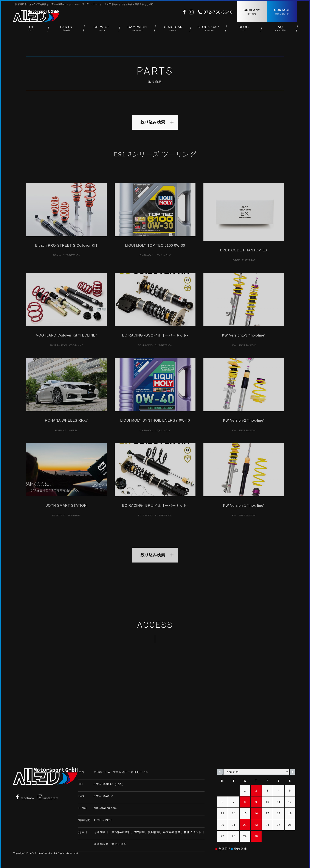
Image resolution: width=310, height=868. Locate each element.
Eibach (57, 255)
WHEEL (73, 430)
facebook (25, 798)
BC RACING (145, 345)
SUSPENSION (72, 255)
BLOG (244, 30)
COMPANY (252, 12)
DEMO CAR (173, 30)
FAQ (279, 30)
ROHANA (61, 430)
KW (234, 345)
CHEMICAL (147, 255)
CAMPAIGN (137, 30)
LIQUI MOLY (163, 255)
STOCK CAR (208, 30)
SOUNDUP (74, 516)
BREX (236, 260)
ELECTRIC (249, 260)
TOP (31, 30)
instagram (48, 798)
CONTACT (282, 12)
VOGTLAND (76, 345)
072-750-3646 (218, 12)
